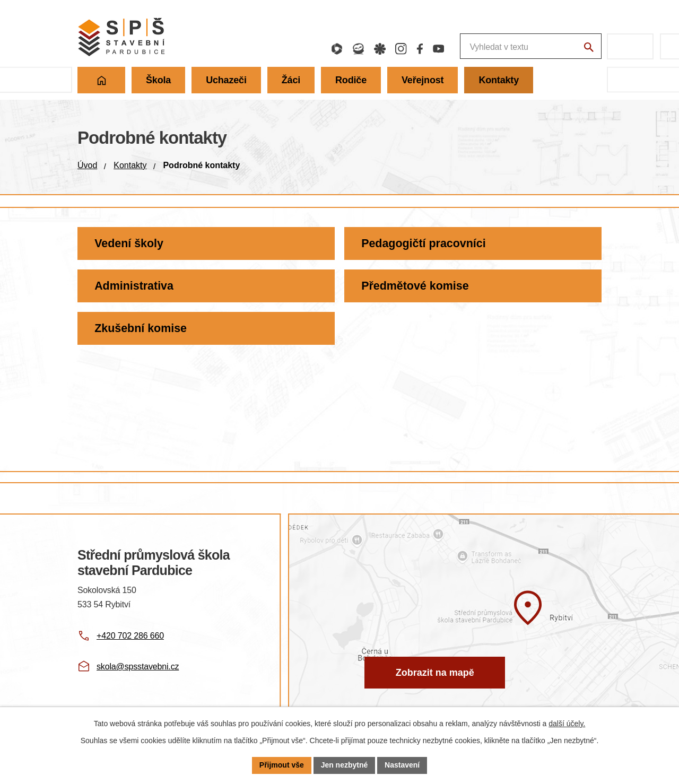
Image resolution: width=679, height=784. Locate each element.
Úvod (87, 165)
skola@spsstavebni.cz (138, 667)
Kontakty (130, 165)
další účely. (567, 724)
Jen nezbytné (345, 765)
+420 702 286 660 (130, 636)
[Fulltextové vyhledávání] (475, 46)
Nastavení (402, 765)
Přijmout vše (282, 765)
